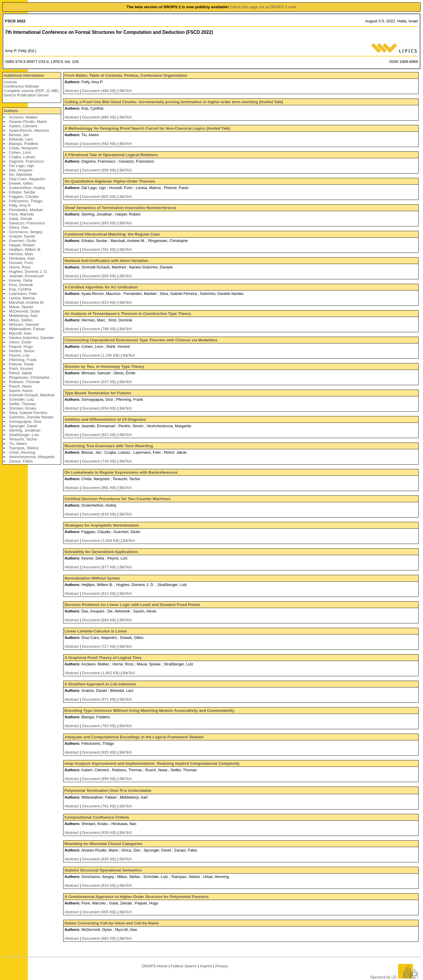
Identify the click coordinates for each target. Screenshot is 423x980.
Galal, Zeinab (20, 219)
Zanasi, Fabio (21, 461)
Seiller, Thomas (22, 404)
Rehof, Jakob (20, 373)
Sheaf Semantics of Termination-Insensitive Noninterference (120, 208)
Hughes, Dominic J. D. (28, 272)
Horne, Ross (20, 267)
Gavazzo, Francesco (27, 223)
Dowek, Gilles (21, 183)
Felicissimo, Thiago (26, 201)
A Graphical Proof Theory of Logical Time (103, 658)
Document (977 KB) (100, 567)
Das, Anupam (21, 170)
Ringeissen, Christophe (29, 377)
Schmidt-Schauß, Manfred (32, 395)
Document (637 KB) (100, 382)
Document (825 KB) (100, 859)
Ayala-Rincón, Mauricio (29, 130)
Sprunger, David (23, 426)
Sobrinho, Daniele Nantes (31, 417)
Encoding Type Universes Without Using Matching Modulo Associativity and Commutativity (149, 711)
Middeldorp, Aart (23, 316)
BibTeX (126, 91)
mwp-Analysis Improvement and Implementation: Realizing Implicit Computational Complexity (152, 763)
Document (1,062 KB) (101, 673)
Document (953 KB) (100, 223)
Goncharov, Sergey (26, 232)
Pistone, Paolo (21, 364)
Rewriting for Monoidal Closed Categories (103, 844)
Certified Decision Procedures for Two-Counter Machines (117, 499)
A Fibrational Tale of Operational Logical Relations (111, 155)
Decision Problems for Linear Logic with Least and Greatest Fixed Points (132, 605)
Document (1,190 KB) (101, 355)
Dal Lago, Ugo (21, 166)
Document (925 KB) (100, 752)
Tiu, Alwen (18, 444)
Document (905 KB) (100, 912)
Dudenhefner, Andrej (27, 188)
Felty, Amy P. (20, 205)
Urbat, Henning (22, 452)
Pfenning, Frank (23, 360)
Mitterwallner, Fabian (27, 329)
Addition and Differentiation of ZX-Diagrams (105, 419)
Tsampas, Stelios (24, 448)
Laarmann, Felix (23, 294)
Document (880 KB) (100, 117)
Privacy (221, 966)
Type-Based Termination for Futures (98, 393)
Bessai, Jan (19, 135)
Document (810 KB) (100, 885)
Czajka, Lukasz (22, 157)
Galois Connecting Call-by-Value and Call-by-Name (111, 923)
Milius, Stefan (21, 320)
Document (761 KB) (100, 806)
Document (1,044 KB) (101, 541)
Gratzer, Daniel (22, 236)
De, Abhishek (20, 175)
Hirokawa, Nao (22, 258)
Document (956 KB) (100, 170)
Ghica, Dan (19, 227)
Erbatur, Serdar (22, 192)
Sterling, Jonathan (25, 430)
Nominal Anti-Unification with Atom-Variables (106, 261)
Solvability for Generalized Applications (101, 552)
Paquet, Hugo (21, 347)
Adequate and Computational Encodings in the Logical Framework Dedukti (134, 737)
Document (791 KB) (100, 249)
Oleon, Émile (20, 342)
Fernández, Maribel (26, 210)
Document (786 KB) (100, 329)
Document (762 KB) (100, 726)
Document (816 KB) (100, 514)
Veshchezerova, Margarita (32, 457)
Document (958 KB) (100, 779)
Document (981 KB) (100, 488)
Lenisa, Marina (22, 298)
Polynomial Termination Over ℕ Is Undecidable (108, 790)
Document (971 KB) (100, 699)
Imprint (206, 966)
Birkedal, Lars (21, 139)
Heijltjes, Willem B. (25, 249)
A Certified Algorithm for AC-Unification (101, 287)
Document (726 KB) (100, 461)
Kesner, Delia (20, 280)
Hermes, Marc (21, 254)
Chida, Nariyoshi (23, 148)
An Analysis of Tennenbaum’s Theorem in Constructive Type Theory (128, 314)
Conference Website (21, 86)
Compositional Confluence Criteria (96, 817)
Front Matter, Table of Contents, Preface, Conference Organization (126, 75)
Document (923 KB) (100, 302)
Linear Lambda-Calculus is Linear (96, 631)
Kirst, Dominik (21, 285)
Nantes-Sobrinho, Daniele (31, 338)
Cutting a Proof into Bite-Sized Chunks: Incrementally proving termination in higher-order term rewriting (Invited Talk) (174, 102)
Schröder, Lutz (21, 399)
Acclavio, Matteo (23, 117)
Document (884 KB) (100, 620)
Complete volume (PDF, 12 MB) (31, 91)
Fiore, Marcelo (21, 214)
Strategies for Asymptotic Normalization (102, 525)
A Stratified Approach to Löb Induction (100, 684)
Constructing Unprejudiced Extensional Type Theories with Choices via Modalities (141, 340)
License (10, 82)
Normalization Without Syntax (92, 578)
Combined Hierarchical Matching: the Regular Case (112, 234)
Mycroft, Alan (20, 333)
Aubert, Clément (23, 126)
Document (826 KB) (100, 833)
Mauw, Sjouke (21, 307)
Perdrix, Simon (22, 351)
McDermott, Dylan (25, 311)
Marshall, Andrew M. (27, 302)
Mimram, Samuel (24, 324)
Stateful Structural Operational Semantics (103, 870)
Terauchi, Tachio (23, 439)
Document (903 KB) (100, 276)
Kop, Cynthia (20, 289)
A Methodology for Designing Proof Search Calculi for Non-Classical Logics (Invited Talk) (147, 128)
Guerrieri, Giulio (22, 241)
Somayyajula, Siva (25, 421)
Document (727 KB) (100, 646)
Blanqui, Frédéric (24, 144)
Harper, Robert (22, 245)
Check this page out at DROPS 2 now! (263, 7)
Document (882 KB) (100, 938)
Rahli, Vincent (21, 369)
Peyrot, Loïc (19, 355)
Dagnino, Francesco (26, 161)
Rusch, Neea (20, 386)
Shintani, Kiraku (22, 408)
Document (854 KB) (100, 408)
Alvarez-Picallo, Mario (28, 122)
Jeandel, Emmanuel (26, 276)
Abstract (72, 91)
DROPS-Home (155, 966)
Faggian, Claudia (24, 197)
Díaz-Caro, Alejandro (27, 179)
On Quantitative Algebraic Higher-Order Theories (110, 181)
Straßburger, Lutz (24, 435)
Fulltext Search (184, 966)
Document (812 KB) (100, 593)
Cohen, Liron (20, 152)
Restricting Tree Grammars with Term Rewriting (109, 446)
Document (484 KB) (100, 91)
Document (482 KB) (100, 144)
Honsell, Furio (21, 263)
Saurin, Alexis (21, 391)
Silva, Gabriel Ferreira (28, 413)
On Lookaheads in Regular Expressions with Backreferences (121, 472)
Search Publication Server (26, 95)
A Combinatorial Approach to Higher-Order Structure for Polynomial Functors (136, 897)
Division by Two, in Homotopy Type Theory (104, 367)
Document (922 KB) (100, 435)
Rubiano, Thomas (24, 382)
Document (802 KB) (100, 197)
